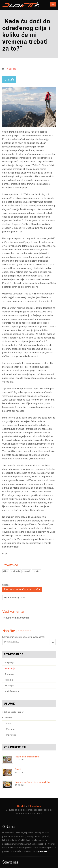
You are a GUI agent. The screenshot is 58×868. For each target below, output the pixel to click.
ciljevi (6, 571)
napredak (26, 571)
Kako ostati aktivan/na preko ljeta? (22, 589)
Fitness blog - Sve (15, 598)
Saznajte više (40, 851)
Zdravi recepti (15, 747)
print (9, 80)
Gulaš (18, 769)
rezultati (37, 571)
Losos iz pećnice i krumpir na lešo (32, 782)
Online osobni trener (14, 712)
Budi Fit (21, 806)
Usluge (9, 704)
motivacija (15, 571)
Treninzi (8, 718)
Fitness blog (14, 654)
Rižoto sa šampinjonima (27, 757)
